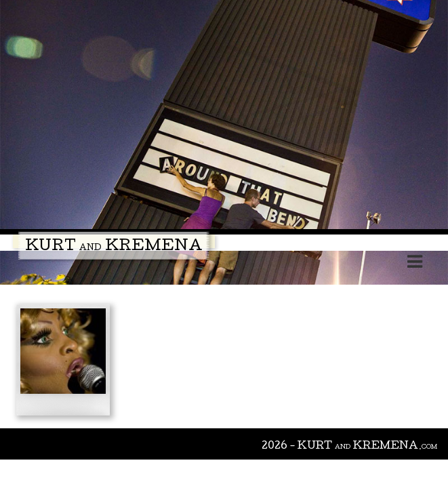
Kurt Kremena (114, 247)
